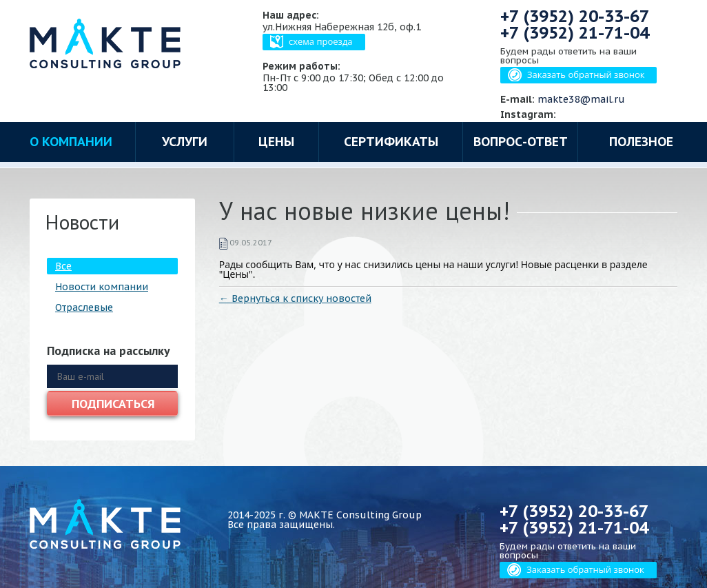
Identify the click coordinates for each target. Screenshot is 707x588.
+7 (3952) (575, 16)
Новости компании (102, 287)
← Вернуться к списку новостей (295, 298)
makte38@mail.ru (581, 99)
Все (63, 266)
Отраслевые (84, 307)
